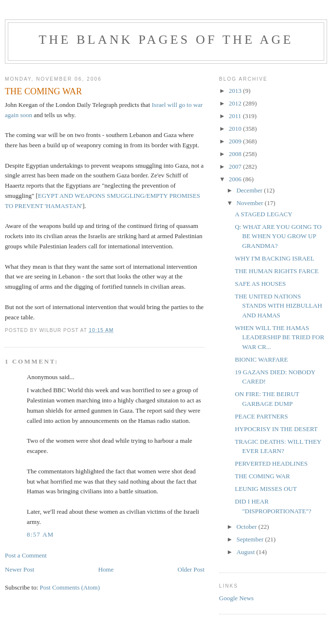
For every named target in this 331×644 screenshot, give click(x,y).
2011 (236, 116)
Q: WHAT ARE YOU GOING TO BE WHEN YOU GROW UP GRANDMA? (278, 236)
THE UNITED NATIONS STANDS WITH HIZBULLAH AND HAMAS (278, 306)
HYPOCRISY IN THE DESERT (276, 429)
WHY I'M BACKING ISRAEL (274, 258)
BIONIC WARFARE (261, 359)
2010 (236, 129)
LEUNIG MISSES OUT (266, 489)
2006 (236, 179)
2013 (236, 91)
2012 (236, 103)
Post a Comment (26, 555)
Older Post (191, 569)
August (247, 552)
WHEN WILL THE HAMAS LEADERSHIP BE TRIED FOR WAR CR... (279, 337)
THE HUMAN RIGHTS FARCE (276, 271)
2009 (236, 141)
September (251, 539)
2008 (236, 154)
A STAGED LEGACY (263, 214)
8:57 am (40, 534)
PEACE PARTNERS (261, 416)
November (251, 203)
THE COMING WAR (262, 476)
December (250, 190)
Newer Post (19, 569)
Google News (236, 598)
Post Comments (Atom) (70, 587)
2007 (236, 166)
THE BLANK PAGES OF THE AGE (166, 40)
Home (106, 569)
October (248, 527)
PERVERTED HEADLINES (271, 463)
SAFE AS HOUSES (260, 284)
